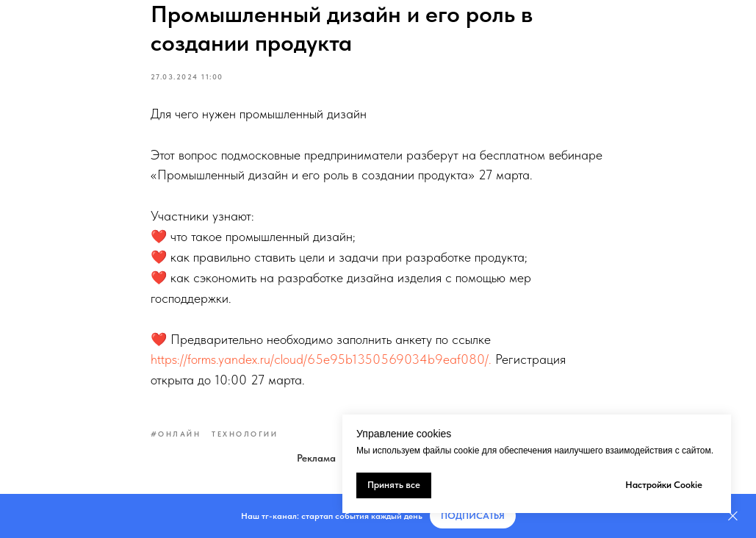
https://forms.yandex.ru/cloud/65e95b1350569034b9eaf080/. (321, 359)
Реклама (316, 458)
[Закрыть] (733, 516)
